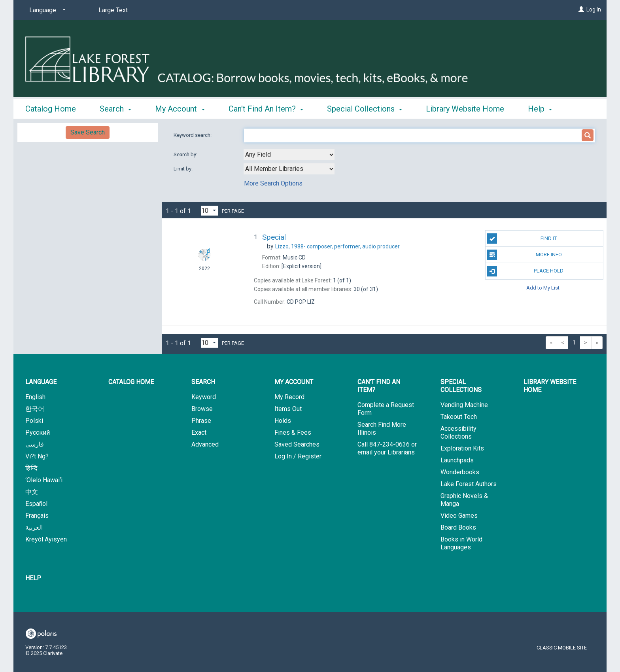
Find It (522, 239)
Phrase (201, 421)
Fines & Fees (293, 433)
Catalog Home (51, 108)
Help (33, 578)
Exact (199, 433)
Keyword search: (193, 135)
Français (37, 516)
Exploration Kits (462, 448)
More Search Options (273, 183)
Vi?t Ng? (37, 456)
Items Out (288, 409)
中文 (32, 492)
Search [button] (115, 108)
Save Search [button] (88, 132)
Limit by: (184, 169)
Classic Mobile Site (562, 648)
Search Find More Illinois (382, 429)
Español (36, 504)
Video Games (459, 516)
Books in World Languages (461, 543)
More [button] (543, 109)
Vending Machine (464, 405)
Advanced (205, 444)
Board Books (458, 527)
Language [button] (41, 382)
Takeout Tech (459, 417)
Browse (202, 409)
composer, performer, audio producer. (338, 246)
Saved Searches (297, 444)
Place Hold (525, 271)
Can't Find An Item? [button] (266, 108)
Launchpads (457, 460)
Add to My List (543, 288)
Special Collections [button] (365, 108)
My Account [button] (180, 108)
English (35, 397)
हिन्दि (31, 468)
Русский (38, 433)
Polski (34, 421)
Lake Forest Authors (469, 484)
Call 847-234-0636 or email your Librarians (387, 448)
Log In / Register (298, 456)
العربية (34, 527)
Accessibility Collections (458, 433)
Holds (283, 421)
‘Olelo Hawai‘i (44, 480)
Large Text (113, 10)
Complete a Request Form (386, 409)
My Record (289, 397)
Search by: (186, 154)
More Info (524, 255)
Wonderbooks (460, 472)
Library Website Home (465, 108)
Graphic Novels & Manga (464, 500)
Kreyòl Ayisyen (46, 539)
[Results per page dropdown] (210, 211)
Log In (594, 9)
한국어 (35, 409)
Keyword (204, 397)
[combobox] (289, 155)
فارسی (35, 444)
